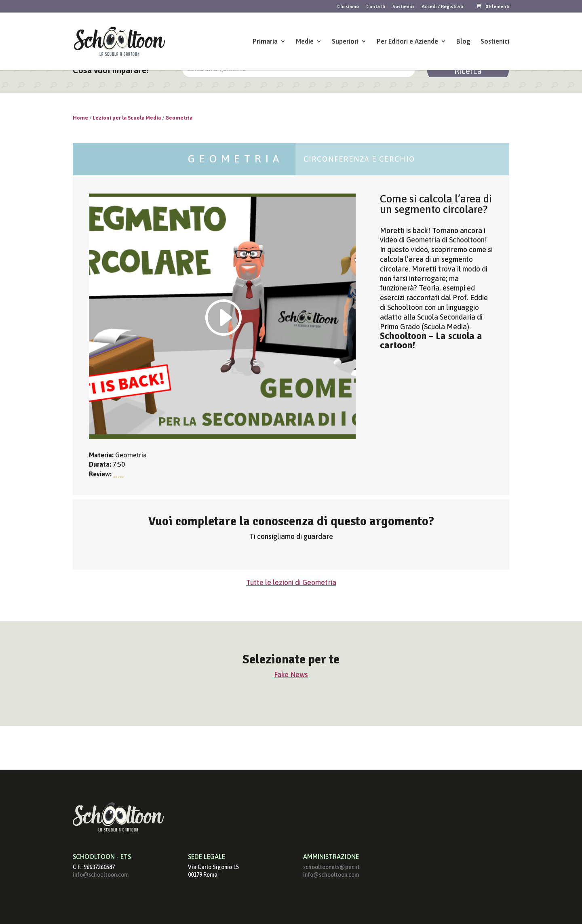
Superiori (345, 42)
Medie (305, 42)
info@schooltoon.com (101, 875)
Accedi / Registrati (442, 7)
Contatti (376, 7)
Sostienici (403, 7)
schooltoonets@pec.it (331, 867)
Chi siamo (348, 7)
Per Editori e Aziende (407, 42)
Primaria (265, 42)
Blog (463, 42)
